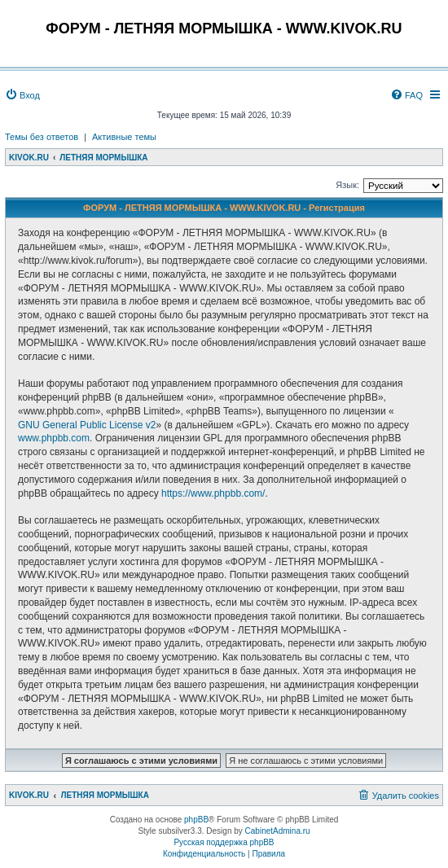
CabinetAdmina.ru (278, 831)
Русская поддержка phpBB (224, 842)
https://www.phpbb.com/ (213, 493)
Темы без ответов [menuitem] (42, 137)
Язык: (347, 185)
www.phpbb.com (54, 438)
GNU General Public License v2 (87, 425)
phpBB (196, 820)
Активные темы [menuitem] (124, 137)
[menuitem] (22, 95)
